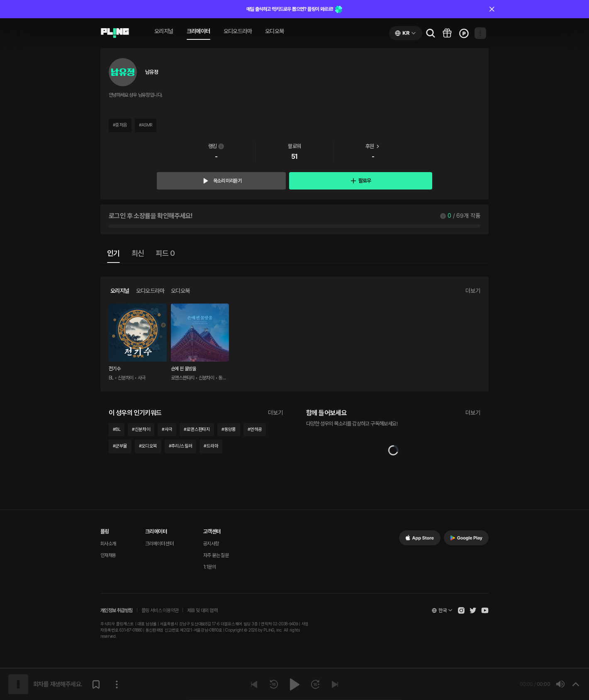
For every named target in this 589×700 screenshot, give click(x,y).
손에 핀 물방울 (184, 369)
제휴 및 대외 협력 (202, 610)
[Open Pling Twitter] (473, 610)
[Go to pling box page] (447, 33)
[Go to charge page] (464, 33)
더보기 (473, 291)
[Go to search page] (431, 33)
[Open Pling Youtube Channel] (485, 610)
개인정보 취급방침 (117, 610)
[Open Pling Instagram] (461, 610)
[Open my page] (480, 33)
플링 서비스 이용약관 (160, 610)
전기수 (114, 369)
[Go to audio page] (115, 33)
